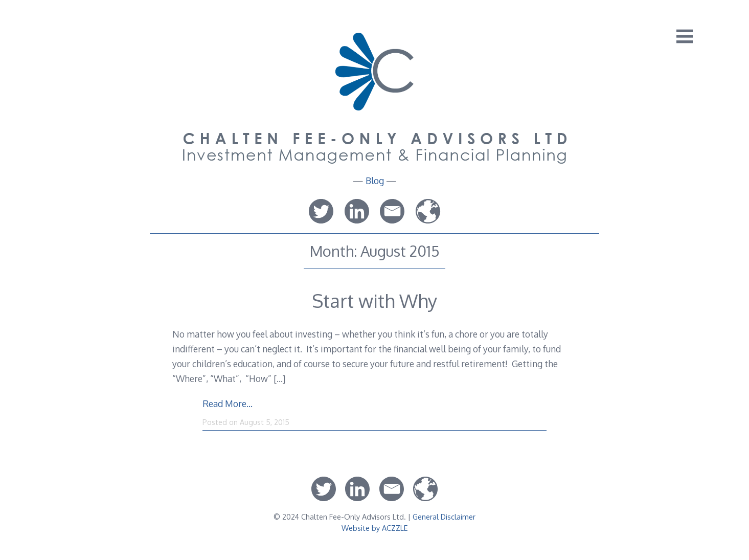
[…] (279, 378)
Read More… (228, 404)
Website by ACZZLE (375, 528)
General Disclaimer (444, 517)
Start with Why (374, 300)
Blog (375, 181)
